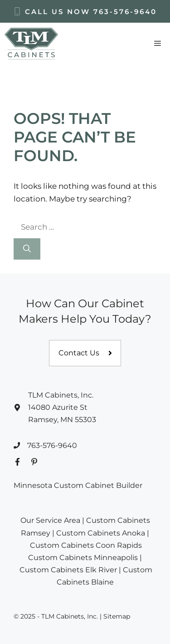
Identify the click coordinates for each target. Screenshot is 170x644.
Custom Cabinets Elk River (68, 570)
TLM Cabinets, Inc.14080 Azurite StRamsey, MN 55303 (62, 407)
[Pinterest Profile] (34, 462)
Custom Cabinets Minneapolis (83, 558)
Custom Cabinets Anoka (101, 533)
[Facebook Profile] (17, 462)
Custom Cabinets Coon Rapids (86, 545)
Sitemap (117, 616)
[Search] (27, 249)
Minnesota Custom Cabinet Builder (78, 485)
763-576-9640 (125, 12)
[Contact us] (85, 353)
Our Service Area (50, 520)
